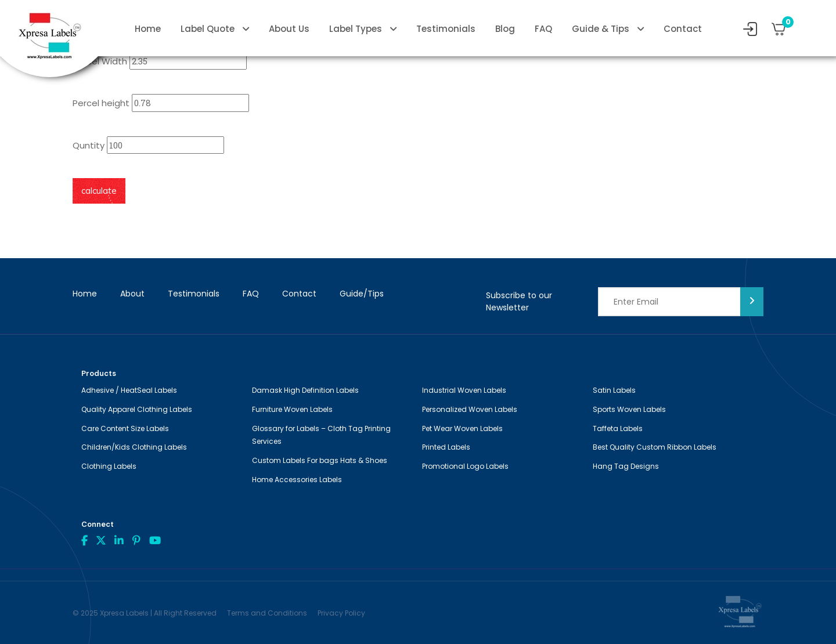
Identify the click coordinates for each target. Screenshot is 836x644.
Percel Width (100, 61)
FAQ (543, 29)
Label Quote (208, 29)
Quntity (89, 145)
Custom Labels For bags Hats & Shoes (320, 460)
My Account (750, 29)
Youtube (155, 540)
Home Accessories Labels (297, 480)
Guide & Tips (601, 29)
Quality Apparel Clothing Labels (137, 409)
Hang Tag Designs (626, 466)
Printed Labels (446, 447)
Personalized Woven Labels (470, 409)
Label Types (356, 29)
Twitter (101, 540)
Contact (683, 29)
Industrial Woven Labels (464, 390)
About (132, 294)
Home (148, 29)
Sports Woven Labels (629, 409)
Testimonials (446, 29)
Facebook (84, 540)
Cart (784, 25)
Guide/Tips (362, 294)
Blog (505, 29)
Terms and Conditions (267, 613)
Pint (136, 540)
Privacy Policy (341, 613)
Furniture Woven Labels (292, 409)
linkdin (119, 540)
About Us (289, 29)
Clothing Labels (109, 466)
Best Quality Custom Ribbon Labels (655, 447)
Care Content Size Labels (125, 428)
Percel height (101, 103)
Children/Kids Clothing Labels (134, 447)
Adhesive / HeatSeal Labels (129, 390)
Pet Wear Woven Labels (462, 428)
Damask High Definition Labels (305, 390)
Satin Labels (614, 390)
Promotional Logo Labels (465, 466)
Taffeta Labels (618, 428)
